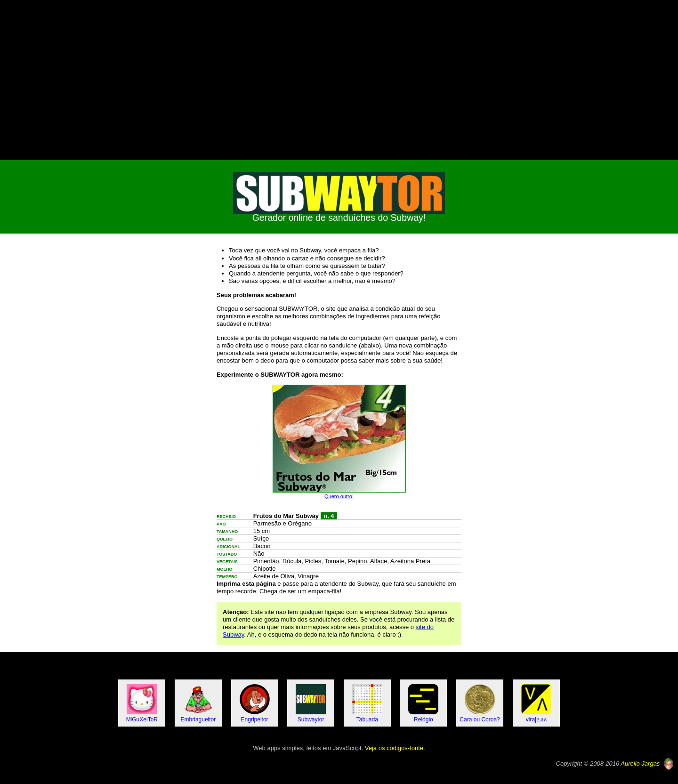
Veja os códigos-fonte (394, 748)
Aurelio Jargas (640, 764)
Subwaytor (311, 703)
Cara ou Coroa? (480, 703)
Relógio (423, 703)
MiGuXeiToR (142, 703)
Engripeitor (255, 703)
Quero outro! (339, 496)
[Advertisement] (339, 80)
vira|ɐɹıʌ (536, 703)
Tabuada (367, 703)
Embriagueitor (198, 703)
